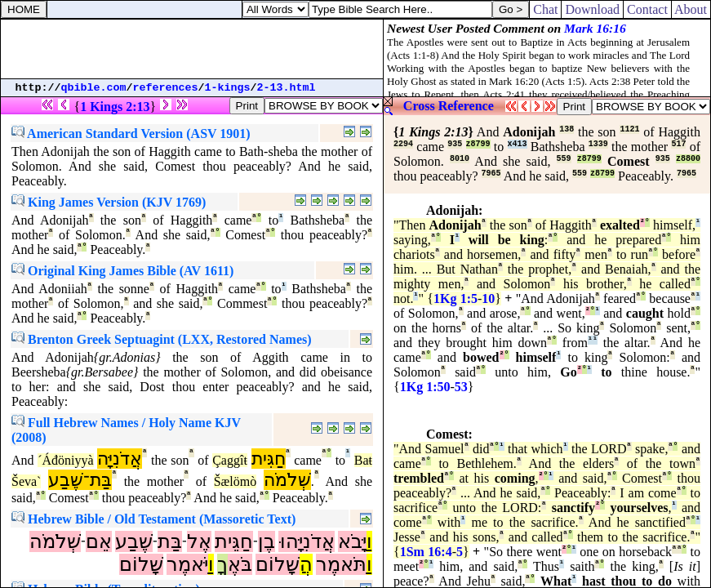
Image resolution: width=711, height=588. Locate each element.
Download (592, 9)
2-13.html (287, 88)
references (166, 88)
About (691, 9)
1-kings (228, 88)
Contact (647, 9)
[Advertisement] (192, 49)
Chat (545, 9)
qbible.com (94, 88)
